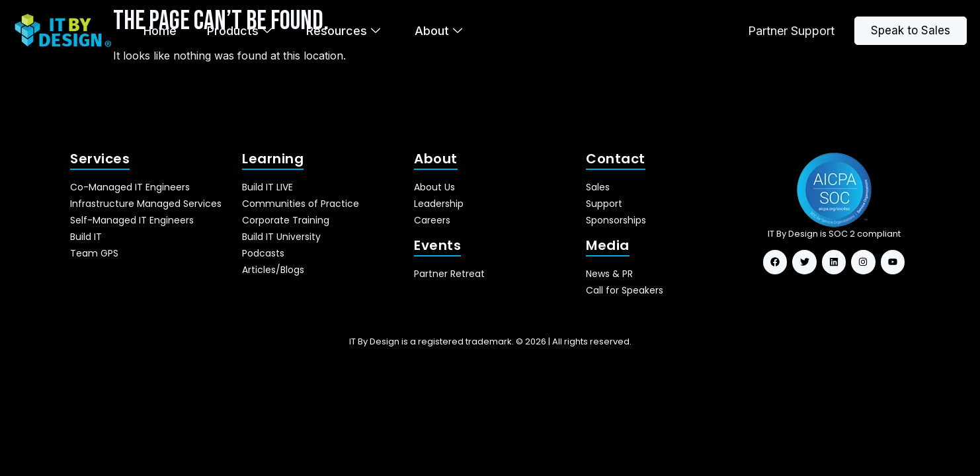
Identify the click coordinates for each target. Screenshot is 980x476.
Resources (343, 31)
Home (160, 31)
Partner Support (791, 31)
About (438, 31)
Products (239, 31)
